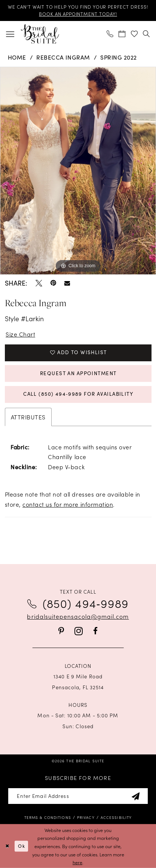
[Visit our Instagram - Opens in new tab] (79, 632)
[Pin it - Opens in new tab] (53, 283)
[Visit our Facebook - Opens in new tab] (95, 631)
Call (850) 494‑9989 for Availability (78, 394)
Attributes (28, 417)
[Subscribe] (136, 796)
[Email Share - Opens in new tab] (67, 283)
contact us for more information (68, 504)
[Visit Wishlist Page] (134, 34)
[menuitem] (10, 34)
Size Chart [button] (20, 334)
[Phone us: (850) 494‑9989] (110, 34)
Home (17, 57)
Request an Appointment (78, 373)
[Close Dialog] (7, 846)
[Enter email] (78, 796)
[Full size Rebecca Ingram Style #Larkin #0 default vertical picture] (78, 171)
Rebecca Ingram (63, 57)
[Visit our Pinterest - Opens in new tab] (61, 631)
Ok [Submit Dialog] (22, 846)
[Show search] (147, 34)
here (77, 862)
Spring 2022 (119, 57)
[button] (10, 34)
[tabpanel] (78, 171)
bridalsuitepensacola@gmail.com (78, 616)
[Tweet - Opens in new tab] (39, 283)
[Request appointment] (122, 34)
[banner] (40, 34)
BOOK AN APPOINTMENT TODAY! (78, 14)
